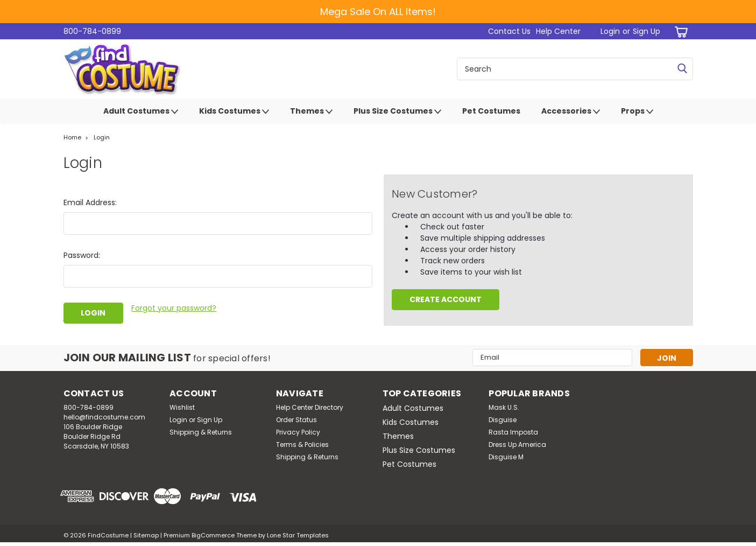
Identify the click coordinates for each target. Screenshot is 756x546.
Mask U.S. (504, 407)
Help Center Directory (310, 407)
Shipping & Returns (201, 432)
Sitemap (146, 535)
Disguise (503, 420)
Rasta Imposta (513, 432)
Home (72, 137)
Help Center (558, 31)
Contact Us (509, 31)
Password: (82, 255)
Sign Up (647, 31)
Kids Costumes (234, 111)
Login (610, 31)
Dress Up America (517, 444)
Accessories (571, 111)
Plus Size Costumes (397, 111)
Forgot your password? (174, 308)
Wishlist (182, 407)
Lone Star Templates (298, 535)
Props (637, 111)
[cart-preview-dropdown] (679, 31)
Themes (311, 111)
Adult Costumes (141, 111)
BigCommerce (213, 535)
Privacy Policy (298, 432)
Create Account (446, 299)
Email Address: (90, 202)
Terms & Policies (302, 444)
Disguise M (506, 457)
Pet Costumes (491, 111)
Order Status (296, 420)
